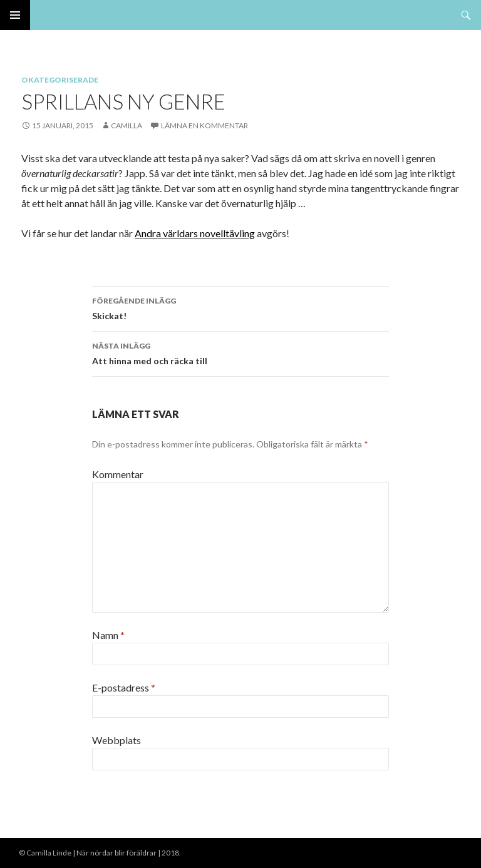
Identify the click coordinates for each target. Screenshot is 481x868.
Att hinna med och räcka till (240, 352)
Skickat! (240, 307)
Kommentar (118, 474)
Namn (108, 635)
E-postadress (124, 687)
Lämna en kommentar (204, 125)
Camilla (127, 125)
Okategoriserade (60, 80)
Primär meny (15, 15)
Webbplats (116, 740)
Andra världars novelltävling (195, 233)
